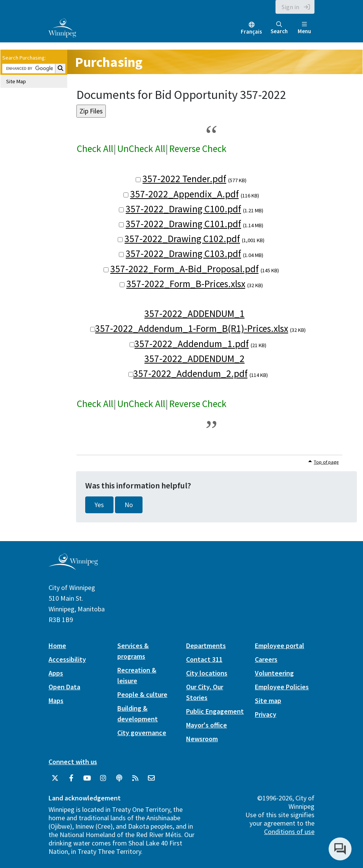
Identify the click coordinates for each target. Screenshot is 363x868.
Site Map (16, 81)
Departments (206, 646)
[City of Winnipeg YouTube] (87, 778)
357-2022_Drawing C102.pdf (182, 239)
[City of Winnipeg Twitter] (55, 778)
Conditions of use (289, 832)
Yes (99, 505)
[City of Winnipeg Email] (151, 778)
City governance (142, 733)
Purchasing (109, 62)
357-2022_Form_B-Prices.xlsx (186, 284)
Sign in (290, 7)
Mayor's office (207, 725)
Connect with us (73, 762)
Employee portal (280, 646)
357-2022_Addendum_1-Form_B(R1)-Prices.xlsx (192, 328)
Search (279, 28)
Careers (266, 659)
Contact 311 (204, 659)
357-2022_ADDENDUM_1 (194, 314)
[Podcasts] (119, 778)
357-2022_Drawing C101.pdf (183, 224)
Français (251, 32)
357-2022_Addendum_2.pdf (190, 373)
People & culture (142, 694)
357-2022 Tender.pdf (184, 179)
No (129, 505)
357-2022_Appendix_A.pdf (185, 194)
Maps (56, 701)
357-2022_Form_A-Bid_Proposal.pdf (185, 269)
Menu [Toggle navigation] (304, 28)
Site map (268, 701)
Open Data (64, 687)
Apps (56, 673)
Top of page (326, 462)
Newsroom (202, 739)
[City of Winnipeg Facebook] (71, 778)
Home (57, 646)
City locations (207, 673)
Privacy (266, 714)
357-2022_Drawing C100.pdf (183, 209)
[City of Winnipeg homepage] (73, 567)
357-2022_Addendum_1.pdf (192, 344)
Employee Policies (282, 687)
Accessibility (67, 659)
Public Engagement (215, 711)
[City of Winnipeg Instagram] (103, 778)
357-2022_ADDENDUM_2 (194, 359)
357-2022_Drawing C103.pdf (183, 254)
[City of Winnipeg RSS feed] (135, 778)
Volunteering (274, 673)
